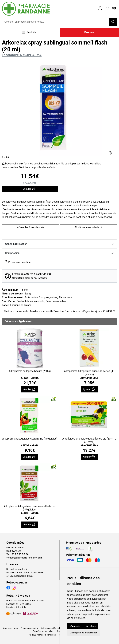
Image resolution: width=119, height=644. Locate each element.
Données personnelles (43, 631)
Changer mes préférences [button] (84, 633)
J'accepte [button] (75, 626)
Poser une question (30, 628)
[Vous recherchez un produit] (56, 22)
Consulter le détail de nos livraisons (30, 278)
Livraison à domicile (16, 607)
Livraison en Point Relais (19, 604)
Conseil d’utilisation (16, 244)
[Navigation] (29, 32)
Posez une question (18, 262)
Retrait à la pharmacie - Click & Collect (25, 601)
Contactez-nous (10, 628)
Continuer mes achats (89, 227)
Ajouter (29, 389)
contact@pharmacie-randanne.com (24, 558)
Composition (12, 253)
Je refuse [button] (91, 626)
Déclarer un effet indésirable (54, 628)
